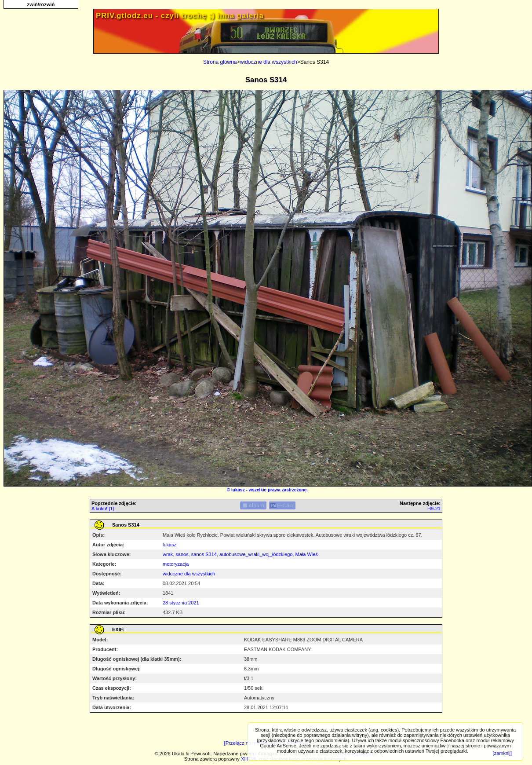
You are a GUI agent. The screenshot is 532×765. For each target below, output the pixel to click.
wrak (168, 554)
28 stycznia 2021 (181, 603)
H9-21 (434, 509)
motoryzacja (176, 564)
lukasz (238, 490)
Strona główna (220, 62)
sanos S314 (204, 554)
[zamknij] (502, 753)
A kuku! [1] (103, 509)
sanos (182, 554)
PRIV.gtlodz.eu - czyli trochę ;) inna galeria (180, 16)
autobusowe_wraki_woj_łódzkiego (256, 554)
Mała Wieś (307, 554)
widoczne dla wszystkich (269, 62)
